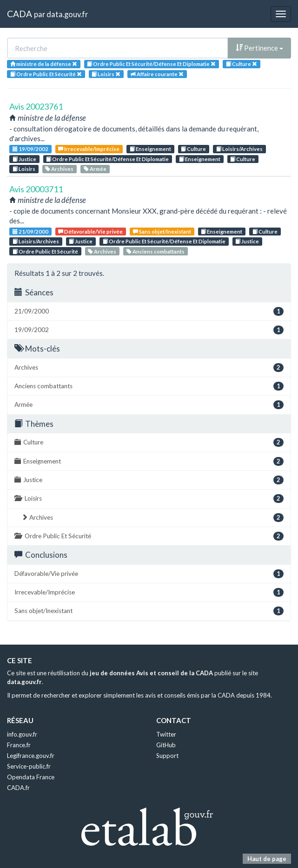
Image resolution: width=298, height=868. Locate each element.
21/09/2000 (30, 232)
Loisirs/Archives (239, 149)
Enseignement (150, 149)
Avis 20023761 (36, 106)
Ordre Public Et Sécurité (45, 251)
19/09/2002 (30, 149)
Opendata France (31, 777)
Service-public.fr (29, 766)
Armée (95, 169)
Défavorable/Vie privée (90, 232)
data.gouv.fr (67, 14)
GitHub (166, 745)
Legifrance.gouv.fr (31, 756)
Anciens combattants (156, 251)
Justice (24, 159)
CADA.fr (18, 788)
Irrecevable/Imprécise (89, 149)
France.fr (19, 745)
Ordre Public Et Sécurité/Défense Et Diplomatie (107, 159)
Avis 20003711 (36, 189)
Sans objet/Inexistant (162, 232)
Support (167, 756)
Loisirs (24, 169)
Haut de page (267, 859)
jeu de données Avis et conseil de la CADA (151, 673)
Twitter (166, 734)
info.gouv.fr (22, 734)
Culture (193, 149)
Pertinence (259, 48)
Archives (59, 169)
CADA (20, 14)
